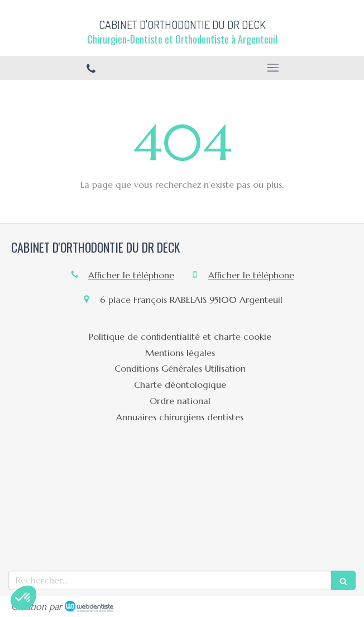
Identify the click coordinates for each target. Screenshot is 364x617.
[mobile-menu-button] (273, 68)
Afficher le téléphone (131, 275)
